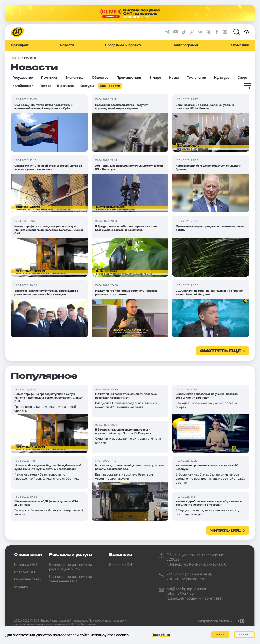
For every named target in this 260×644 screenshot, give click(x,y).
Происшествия (129, 78)
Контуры (87, 86)
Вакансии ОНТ (122, 564)
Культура (222, 78)
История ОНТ (25, 572)
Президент (20, 45)
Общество (100, 78)
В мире (155, 78)
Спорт (243, 78)
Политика (49, 78)
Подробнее (161, 635)
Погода (45, 86)
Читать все (226, 530)
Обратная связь (28, 579)
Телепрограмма (186, 45)
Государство (23, 78)
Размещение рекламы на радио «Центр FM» (71, 567)
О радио (21, 586)
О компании (239, 45)
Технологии (197, 78)
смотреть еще (221, 351)
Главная (16, 58)
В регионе (65, 86)
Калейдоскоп (23, 86)
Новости (67, 45)
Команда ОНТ (26, 564)
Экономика (74, 78)
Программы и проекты (124, 45)
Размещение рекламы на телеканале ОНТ (71, 579)
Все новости (110, 86)
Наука (174, 78)
